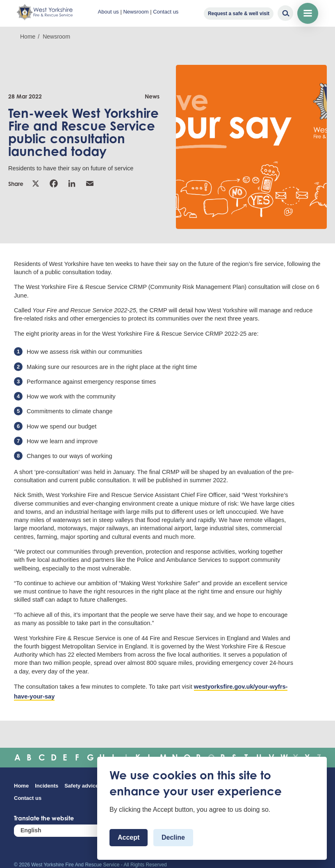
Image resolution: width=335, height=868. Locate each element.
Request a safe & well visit (239, 14)
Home (28, 37)
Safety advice (81, 786)
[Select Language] (63, 830)
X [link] (36, 183)
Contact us (166, 12)
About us (108, 12)
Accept (129, 837)
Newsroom (136, 12)
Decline (173, 837)
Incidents (47, 786)
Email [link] (90, 183)
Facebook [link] (54, 183)
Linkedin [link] (72, 183)
